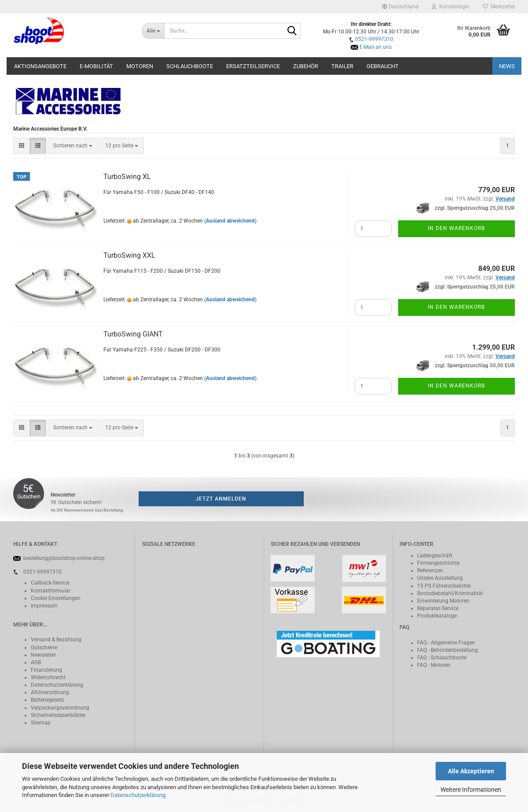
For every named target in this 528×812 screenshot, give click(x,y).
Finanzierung (46, 670)
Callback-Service (50, 583)
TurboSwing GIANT (133, 334)
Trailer (342, 66)
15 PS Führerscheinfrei (444, 586)
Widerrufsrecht (48, 677)
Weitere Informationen (471, 790)
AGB (36, 662)
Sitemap (41, 723)
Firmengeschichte (438, 563)
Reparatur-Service (438, 608)
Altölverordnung (50, 692)
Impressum (44, 606)
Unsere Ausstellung (440, 578)
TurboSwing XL (127, 177)
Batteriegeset (46, 700)
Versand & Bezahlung (56, 640)
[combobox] (73, 146)
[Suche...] (153, 31)
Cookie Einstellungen (56, 598)
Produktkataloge (437, 616)
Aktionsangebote (40, 66)
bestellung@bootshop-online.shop (64, 558)
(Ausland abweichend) (230, 221)
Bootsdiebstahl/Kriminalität (450, 593)
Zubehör (306, 66)
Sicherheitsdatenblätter (58, 715)
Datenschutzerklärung (138, 795)
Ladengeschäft (435, 556)
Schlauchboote (190, 66)
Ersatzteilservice (253, 66)
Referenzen (430, 571)
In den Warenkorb (456, 228)
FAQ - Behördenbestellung (447, 650)
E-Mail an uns (376, 47)
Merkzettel (499, 7)
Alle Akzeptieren (471, 771)
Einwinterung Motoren (443, 601)
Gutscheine (44, 647)
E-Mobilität (96, 66)
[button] (400, 7)
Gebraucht (383, 66)
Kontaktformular (51, 591)
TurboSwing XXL (129, 255)
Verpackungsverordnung (60, 708)
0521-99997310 (374, 39)
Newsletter (43, 655)
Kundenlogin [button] (451, 7)
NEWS (507, 66)
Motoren (140, 66)
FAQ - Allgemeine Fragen (446, 643)
